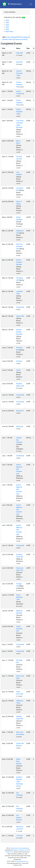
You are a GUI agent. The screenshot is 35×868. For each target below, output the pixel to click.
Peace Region (24, 37)
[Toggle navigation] (31, 4)
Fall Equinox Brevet (19, 818)
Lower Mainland (12, 37)
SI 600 (18, 370)
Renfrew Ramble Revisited (19, 332)
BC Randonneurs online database (18, 848)
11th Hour (20, 836)
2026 (7, 20)
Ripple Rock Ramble (19, 761)
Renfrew (19, 426)
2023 (7, 27)
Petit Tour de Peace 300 (19, 246)
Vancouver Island (21, 39)
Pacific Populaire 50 (19, 103)
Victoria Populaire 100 (19, 73)
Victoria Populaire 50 (19, 85)
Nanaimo (19, 411)
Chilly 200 (19, 53)
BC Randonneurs (12, 4)
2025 (7, 23)
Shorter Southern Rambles (19, 262)
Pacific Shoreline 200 (19, 629)
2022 (7, 29)
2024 (7, 25)
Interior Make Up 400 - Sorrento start (19, 489)
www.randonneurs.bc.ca (21, 861)
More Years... (10, 32)
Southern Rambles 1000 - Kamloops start (20, 782)
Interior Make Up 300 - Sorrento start (19, 530)
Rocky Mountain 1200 (19, 597)
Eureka (18, 361)
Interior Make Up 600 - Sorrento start (19, 469)
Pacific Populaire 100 (19, 112)
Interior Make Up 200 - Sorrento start (19, 510)
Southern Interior (8, 39)
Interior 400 (20, 316)
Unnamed (19, 307)
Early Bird (19, 62)
